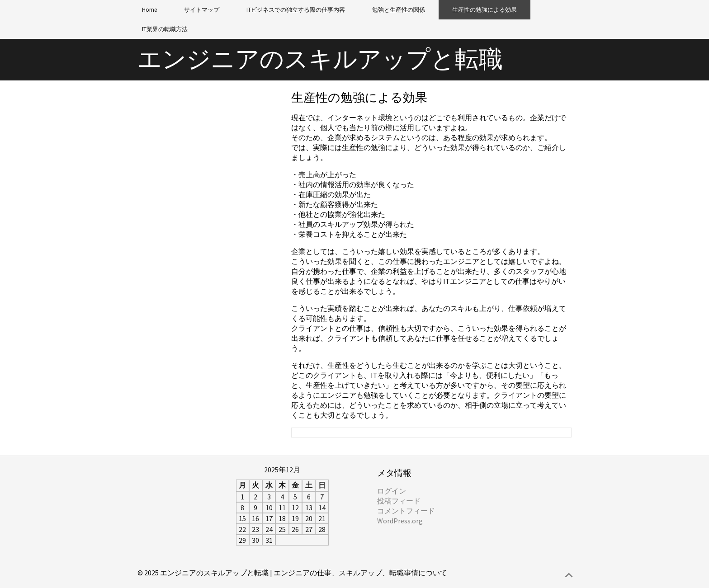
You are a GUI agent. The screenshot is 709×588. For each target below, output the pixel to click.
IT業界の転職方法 (165, 29)
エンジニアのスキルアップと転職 (320, 59)
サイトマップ (202, 10)
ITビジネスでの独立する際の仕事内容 (296, 10)
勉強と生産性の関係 (399, 10)
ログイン (392, 491)
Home (149, 10)
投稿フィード (399, 501)
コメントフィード (406, 511)
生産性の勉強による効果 (484, 10)
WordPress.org (400, 521)
